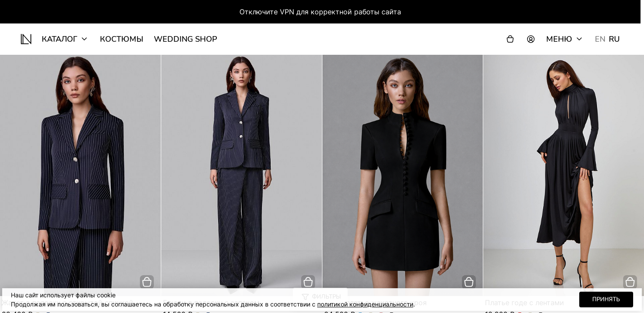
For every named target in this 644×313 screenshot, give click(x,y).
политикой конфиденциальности (365, 304)
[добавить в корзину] (147, 282)
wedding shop (186, 39)
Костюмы (122, 39)
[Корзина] (510, 39)
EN (600, 39)
